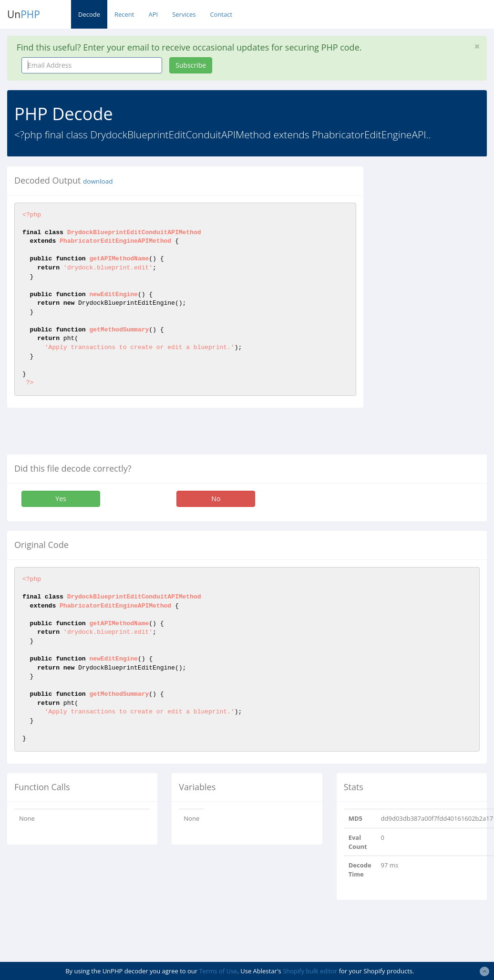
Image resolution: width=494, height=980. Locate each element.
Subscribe (191, 65)
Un (24, 14)
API (153, 14)
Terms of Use (218, 971)
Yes (61, 499)
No (216, 499)
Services (184, 14)
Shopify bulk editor (310, 971)
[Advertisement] (435, 309)
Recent (124, 14)
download (98, 181)
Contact (221, 14)
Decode (89, 14)
